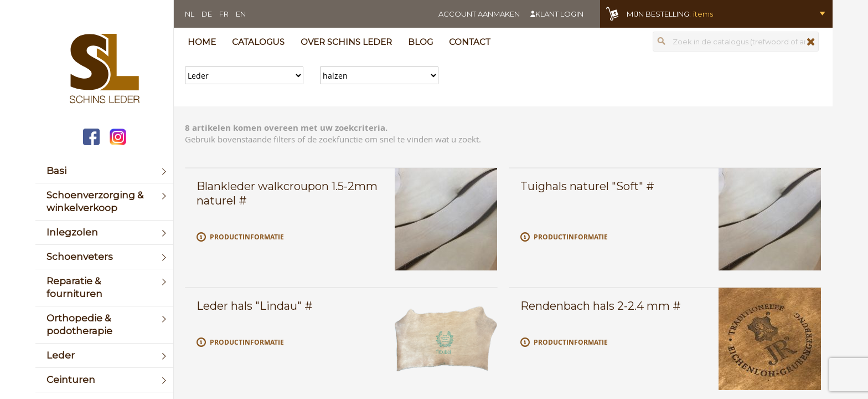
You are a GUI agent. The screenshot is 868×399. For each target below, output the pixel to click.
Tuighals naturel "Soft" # (587, 186)
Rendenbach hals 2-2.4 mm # (601, 306)
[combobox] (736, 42)
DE (207, 14)
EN (241, 14)
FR (224, 14)
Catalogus (258, 42)
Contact (470, 42)
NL (190, 14)
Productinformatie (247, 237)
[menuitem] (104, 171)
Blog (420, 42)
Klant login (559, 14)
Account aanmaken (479, 14)
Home (202, 42)
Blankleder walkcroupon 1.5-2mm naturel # (287, 193)
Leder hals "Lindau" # (255, 306)
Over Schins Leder (346, 42)
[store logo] (104, 70)
